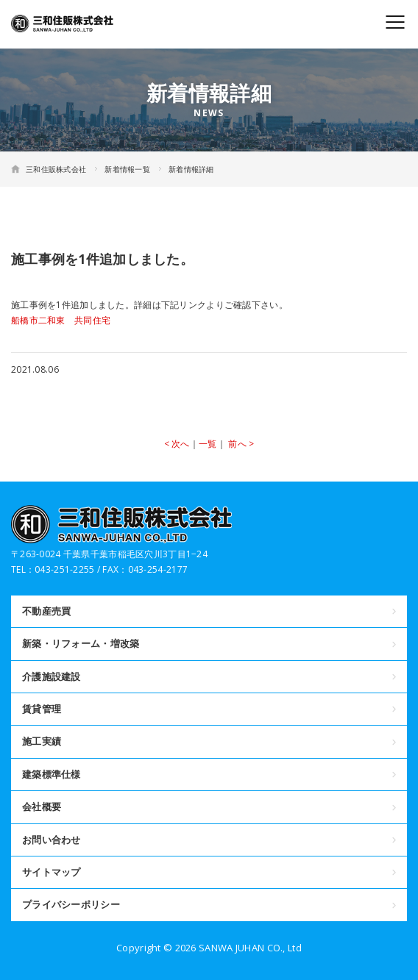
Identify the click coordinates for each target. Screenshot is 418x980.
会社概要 (42, 806)
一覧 (208, 444)
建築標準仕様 (52, 774)
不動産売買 (46, 611)
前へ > (241, 444)
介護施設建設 (52, 676)
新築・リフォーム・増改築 (81, 643)
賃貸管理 (42, 709)
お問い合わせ (52, 840)
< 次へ (177, 444)
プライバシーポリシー (71, 904)
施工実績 (42, 741)
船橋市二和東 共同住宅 (61, 320)
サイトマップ (52, 872)
